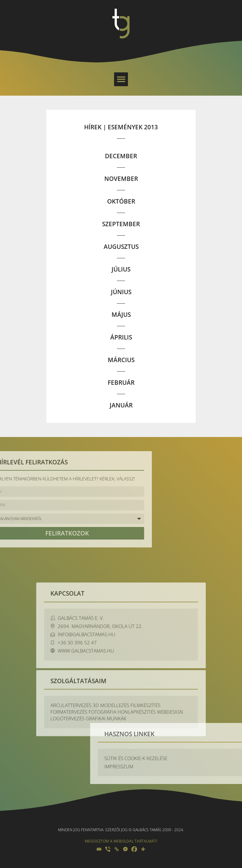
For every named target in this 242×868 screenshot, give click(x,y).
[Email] (99, 849)
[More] (143, 849)
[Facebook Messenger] (125, 849)
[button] (121, 79)
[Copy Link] (117, 849)
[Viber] (108, 849)
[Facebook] (134, 849)
